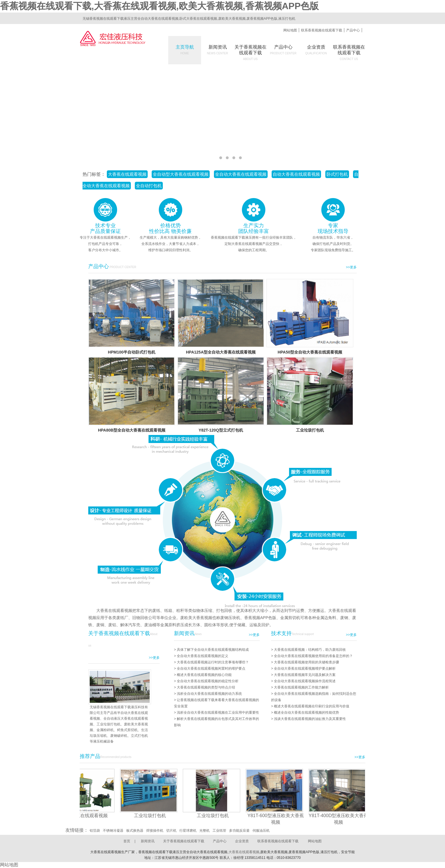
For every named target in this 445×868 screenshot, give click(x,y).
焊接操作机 (155, 831)
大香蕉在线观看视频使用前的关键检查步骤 (306, 662)
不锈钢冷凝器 (113, 831)
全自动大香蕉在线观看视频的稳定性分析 (208, 681)
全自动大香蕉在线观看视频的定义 (203, 656)
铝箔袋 (95, 831)
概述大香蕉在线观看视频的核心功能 (204, 675)
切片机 (171, 831)
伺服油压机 (261, 831)
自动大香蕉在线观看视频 (296, 174)
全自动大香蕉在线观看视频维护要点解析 (305, 669)
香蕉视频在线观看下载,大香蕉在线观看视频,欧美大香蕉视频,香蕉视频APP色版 (159, 6)
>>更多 (351, 267)
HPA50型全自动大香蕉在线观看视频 (310, 352)
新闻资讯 (218, 50)
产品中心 (353, 30)
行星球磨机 (188, 831)
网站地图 (290, 30)
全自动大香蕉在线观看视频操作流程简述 (305, 681)
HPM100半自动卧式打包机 (132, 352)
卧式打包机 (337, 174)
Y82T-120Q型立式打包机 (221, 430)
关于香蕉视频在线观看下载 (184, 841)
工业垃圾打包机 (310, 430)
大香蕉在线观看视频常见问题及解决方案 (305, 675)
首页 (127, 841)
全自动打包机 (149, 186)
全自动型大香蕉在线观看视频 (181, 174)
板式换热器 (135, 831)
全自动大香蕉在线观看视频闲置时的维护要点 (211, 669)
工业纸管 (219, 831)
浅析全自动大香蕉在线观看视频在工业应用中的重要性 (218, 713)
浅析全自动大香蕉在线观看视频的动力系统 (209, 694)
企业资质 (316, 50)
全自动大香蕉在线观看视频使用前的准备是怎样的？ (313, 656)
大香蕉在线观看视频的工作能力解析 (301, 687)
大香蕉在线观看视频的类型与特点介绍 (206, 687)
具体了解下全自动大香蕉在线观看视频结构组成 (213, 650)
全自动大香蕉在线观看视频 (241, 174)
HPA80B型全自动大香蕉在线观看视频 (132, 430)
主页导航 (185, 50)
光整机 (205, 831)
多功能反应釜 (239, 831)
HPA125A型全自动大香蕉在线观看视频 (221, 352)
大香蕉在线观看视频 (127, 174)
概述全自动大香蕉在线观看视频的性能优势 (306, 713)
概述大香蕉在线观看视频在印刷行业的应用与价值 (312, 706)
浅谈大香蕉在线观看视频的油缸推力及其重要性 (310, 719)
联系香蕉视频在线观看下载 (322, 30)
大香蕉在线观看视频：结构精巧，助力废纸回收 (310, 650)
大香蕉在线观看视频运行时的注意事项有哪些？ (213, 662)
